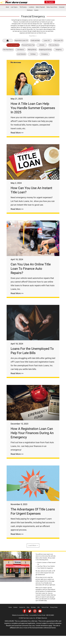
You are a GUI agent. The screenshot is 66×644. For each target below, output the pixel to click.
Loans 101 (47, 40)
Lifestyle (42, 45)
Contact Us (22, 615)
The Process (23, 7)
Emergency (45, 54)
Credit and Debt (35, 40)
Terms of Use (45, 615)
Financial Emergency (13, 45)
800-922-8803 (50, 623)
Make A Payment (40, 7)
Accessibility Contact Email (37, 623)
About (7, 7)
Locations (31, 7)
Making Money (32, 50)
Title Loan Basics (54, 45)
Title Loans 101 (58, 40)
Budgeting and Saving (45, 50)
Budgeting (59, 50)
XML (39, 615)
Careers (36, 10)
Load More (33, 554)
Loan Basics (20, 50)
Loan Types (14, 7)
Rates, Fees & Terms (52, 7)
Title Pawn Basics (8, 50)
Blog (28, 615)
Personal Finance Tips (28, 45)
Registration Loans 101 (21, 40)
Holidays (33, 54)
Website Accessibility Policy (20, 623)
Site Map (33, 615)
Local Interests (21, 54)
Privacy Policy (54, 615)
